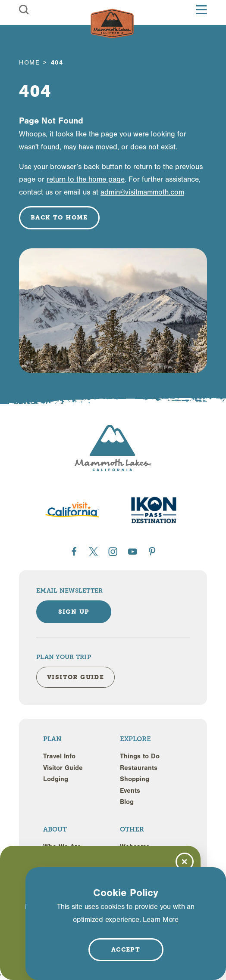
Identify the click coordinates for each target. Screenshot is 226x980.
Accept (126, 949)
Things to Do (140, 756)
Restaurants (139, 768)
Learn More (160, 920)
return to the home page (86, 179)
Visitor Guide (63, 768)
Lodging (56, 779)
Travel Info (59, 756)
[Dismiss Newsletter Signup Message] (185, 862)
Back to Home (59, 217)
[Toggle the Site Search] (24, 10)
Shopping (135, 779)
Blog (127, 802)
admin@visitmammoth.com (142, 192)
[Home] (112, 24)
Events (130, 791)
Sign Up (74, 612)
